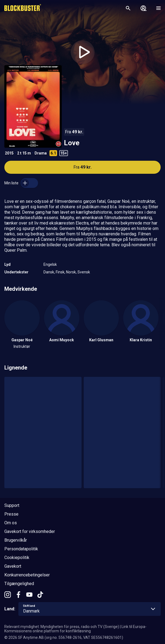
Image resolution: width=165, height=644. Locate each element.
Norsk (71, 272)
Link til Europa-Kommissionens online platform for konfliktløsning (75, 629)
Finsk (60, 272)
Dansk (49, 272)
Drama (41, 153)
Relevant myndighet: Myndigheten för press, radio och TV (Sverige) (62, 627)
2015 (9, 153)
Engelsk (50, 264)
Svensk (84, 272)
